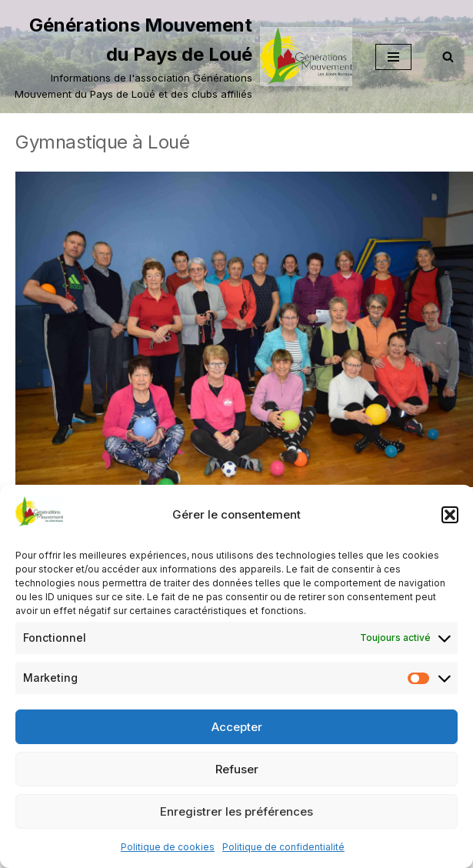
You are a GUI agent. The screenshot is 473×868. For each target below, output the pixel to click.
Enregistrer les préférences (237, 811)
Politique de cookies (168, 847)
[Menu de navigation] (393, 57)
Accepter (237, 727)
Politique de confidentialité (283, 847)
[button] (450, 515)
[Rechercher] (448, 57)
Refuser (237, 769)
